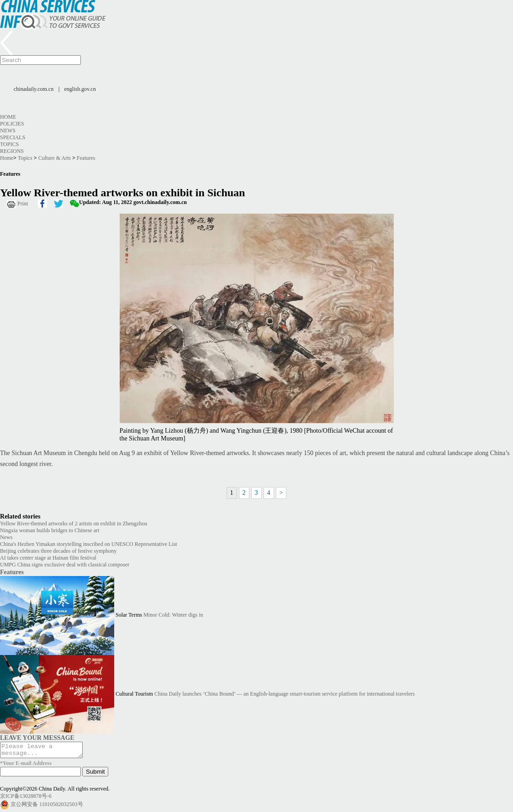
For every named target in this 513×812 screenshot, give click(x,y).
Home (8, 117)
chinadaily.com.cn (34, 89)
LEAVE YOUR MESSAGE (37, 738)
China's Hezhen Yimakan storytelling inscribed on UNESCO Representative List (89, 544)
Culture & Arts (55, 158)
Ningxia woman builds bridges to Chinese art (50, 530)
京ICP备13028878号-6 (26, 799)
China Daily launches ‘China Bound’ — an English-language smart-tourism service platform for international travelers (285, 694)
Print (23, 204)
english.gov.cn (80, 89)
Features (86, 158)
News (8, 131)
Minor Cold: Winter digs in (173, 615)
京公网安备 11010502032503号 (47, 807)
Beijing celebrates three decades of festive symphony (58, 551)
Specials (13, 137)
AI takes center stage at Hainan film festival (48, 558)
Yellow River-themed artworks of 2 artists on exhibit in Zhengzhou (74, 524)
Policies (12, 124)
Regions (12, 151)
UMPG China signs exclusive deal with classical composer (65, 565)
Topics (9, 144)
